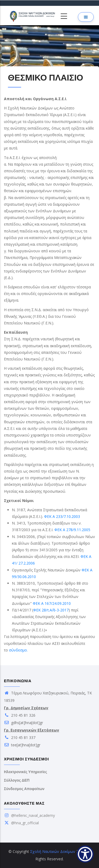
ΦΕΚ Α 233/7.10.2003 (62, 516)
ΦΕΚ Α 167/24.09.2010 (52, 603)
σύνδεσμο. (18, 650)
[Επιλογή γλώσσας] (86, 17)
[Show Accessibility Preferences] (85, 854)
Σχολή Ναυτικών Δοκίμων (53, 851)
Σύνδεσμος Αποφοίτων (24, 789)
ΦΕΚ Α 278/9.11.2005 (72, 530)
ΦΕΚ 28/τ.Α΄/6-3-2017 (51, 610)
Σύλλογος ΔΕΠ (17, 780)
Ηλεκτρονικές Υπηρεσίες (25, 772)
